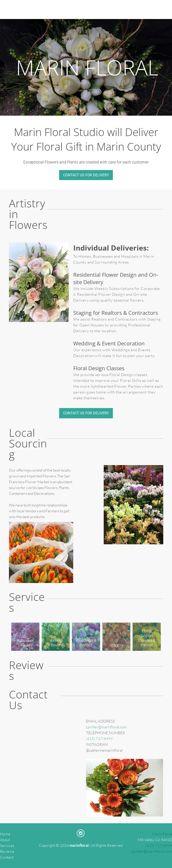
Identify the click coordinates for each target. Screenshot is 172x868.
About (5, 840)
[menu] (162, 10)
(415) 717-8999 (99, 739)
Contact (7, 857)
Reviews (7, 851)
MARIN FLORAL (87, 67)
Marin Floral (162, 834)
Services (7, 846)
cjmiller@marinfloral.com (106, 727)
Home (5, 834)
